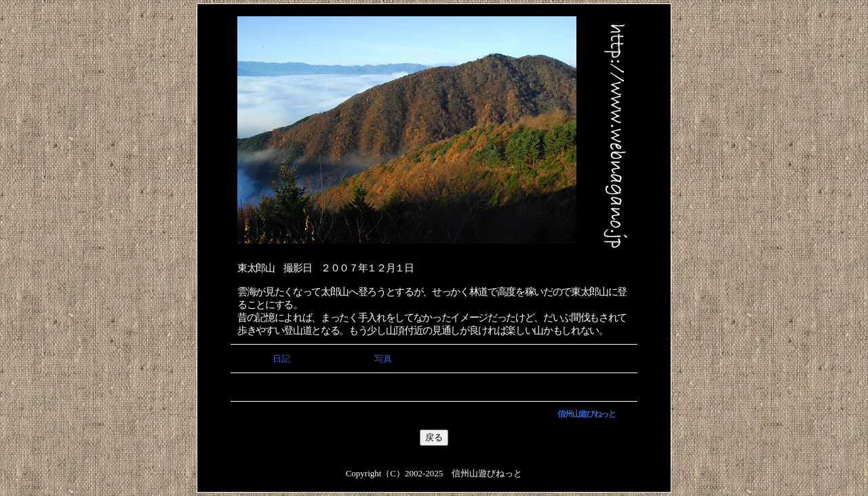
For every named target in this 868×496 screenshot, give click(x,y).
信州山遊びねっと (586, 414)
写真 (383, 359)
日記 (281, 359)
